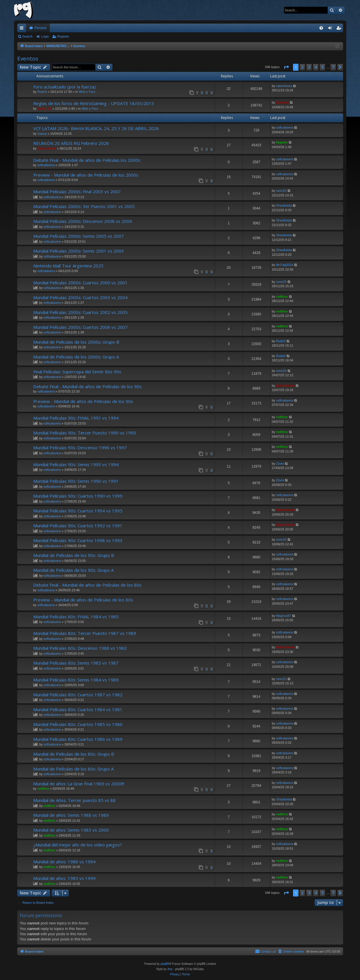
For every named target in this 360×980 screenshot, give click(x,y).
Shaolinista (284, 205)
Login (45, 36)
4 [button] (316, 67)
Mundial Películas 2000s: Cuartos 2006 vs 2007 (80, 327)
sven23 (281, 191)
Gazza (42, 134)
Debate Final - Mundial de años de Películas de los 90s (87, 386)
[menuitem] (321, 28)
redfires (282, 297)
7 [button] (333, 67)
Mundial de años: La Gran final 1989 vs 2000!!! (79, 784)
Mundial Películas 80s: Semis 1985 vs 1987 (76, 663)
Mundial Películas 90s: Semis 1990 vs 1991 (76, 481)
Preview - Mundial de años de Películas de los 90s (83, 401)
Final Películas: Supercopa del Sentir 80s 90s (77, 372)
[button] (286, 67)
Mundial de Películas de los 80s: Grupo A (73, 769)
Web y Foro (87, 92)
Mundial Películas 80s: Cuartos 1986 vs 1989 (78, 739)
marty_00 (44, 109)
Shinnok (282, 102)
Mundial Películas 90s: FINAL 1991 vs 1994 (76, 418)
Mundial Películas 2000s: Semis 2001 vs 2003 (79, 251)
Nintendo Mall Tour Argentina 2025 (68, 266)
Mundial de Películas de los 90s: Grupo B (74, 555)
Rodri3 (42, 92)
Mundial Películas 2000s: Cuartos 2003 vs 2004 (80, 297)
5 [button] (322, 67)
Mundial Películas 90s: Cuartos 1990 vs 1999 (78, 496)
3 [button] (309, 67)
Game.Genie (47, 148)
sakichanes (284, 86)
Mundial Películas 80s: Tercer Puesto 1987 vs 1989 (85, 633)
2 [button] (302, 67)
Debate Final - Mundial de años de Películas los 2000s (87, 160)
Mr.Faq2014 (285, 265)
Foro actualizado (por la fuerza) (64, 87)
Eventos (28, 58)
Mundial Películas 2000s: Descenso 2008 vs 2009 (83, 221)
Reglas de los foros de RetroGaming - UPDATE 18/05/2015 (94, 103)
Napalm (282, 142)
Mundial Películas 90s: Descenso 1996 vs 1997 (80, 448)
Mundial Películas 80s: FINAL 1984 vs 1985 (76, 617)
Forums (41, 28)
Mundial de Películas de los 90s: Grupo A (73, 570)
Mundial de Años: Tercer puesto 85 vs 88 (74, 800)
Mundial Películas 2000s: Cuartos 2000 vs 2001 (80, 283)
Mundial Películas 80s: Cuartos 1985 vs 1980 (78, 724)
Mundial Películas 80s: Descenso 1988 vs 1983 (80, 648)
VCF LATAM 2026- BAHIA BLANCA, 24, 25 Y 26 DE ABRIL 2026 (96, 128)
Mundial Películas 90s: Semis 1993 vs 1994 (76, 464)
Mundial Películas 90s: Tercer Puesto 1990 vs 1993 (85, 433)
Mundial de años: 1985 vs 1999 (64, 878)
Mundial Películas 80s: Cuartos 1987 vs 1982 (78, 695)
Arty (170, 969)
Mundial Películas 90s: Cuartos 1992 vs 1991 (78, 525)
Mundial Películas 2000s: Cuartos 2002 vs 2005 (80, 312)
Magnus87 (283, 616)
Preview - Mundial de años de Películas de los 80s (83, 600)
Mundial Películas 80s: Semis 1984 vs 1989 (76, 680)
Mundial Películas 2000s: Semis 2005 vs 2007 (79, 236)
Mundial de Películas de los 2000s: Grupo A (76, 357)
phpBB (165, 964)
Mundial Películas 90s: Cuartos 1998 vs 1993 (78, 540)
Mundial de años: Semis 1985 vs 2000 (71, 830)
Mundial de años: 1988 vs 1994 (64, 862)
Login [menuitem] (331, 29)
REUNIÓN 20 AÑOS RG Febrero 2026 (71, 143)
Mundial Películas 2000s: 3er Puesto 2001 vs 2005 (84, 206)
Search (28, 36)
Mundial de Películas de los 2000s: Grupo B (76, 342)
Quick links (23, 29)
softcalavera (285, 127)
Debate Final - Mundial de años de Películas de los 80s (87, 585)
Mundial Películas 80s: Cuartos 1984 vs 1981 (78, 709)
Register (63, 36)
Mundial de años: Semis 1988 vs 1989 (71, 815)
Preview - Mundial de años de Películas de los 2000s (86, 175)
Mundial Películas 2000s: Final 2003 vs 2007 (77, 191)
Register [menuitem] (340, 29)
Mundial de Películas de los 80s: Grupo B (74, 754)
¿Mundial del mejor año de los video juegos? (78, 845)
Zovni (280, 464)
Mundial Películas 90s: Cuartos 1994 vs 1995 (78, 511)
